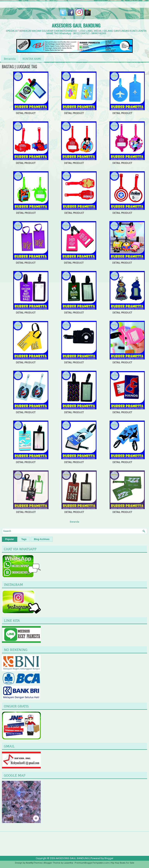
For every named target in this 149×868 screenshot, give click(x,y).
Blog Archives (42, 539)
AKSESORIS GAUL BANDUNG (76, 25)
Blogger (109, 858)
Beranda (10, 59)
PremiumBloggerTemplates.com (92, 863)
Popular (10, 539)
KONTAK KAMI (32, 59)
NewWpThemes (34, 863)
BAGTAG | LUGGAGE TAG (19, 66)
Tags (24, 539)
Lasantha (68, 863)
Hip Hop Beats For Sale (123, 863)
